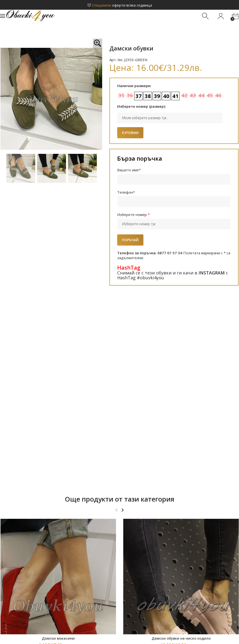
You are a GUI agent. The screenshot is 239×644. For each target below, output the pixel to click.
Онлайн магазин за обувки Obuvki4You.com (107, 638)
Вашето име (129, 170)
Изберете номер (134, 215)
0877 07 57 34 (128, 610)
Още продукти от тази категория (119, 314)
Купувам (130, 133)
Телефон (126, 192)
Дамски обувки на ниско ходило (181, 453)
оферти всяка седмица (120, 5)
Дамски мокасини (58, 453)
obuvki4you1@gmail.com (125, 604)
